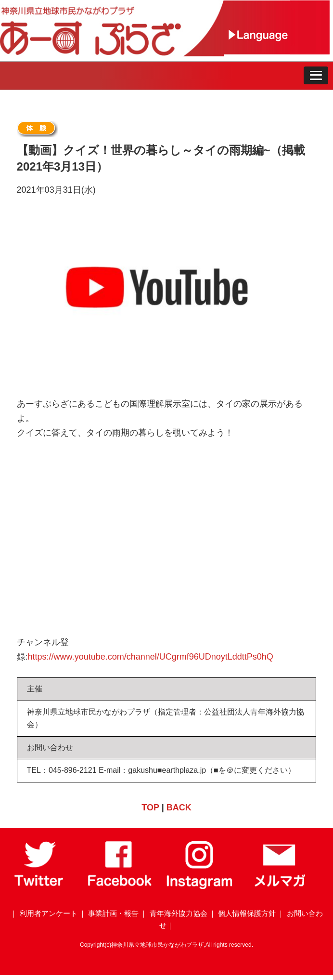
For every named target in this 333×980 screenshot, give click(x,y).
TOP (150, 808)
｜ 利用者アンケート (44, 913)
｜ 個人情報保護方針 (242, 913)
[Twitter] (40, 887)
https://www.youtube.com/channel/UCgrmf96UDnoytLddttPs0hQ (151, 657)
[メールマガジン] (280, 887)
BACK (179, 808)
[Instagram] (200, 887)
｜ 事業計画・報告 (109, 913)
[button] (316, 76)
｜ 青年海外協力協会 (173, 913)
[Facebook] (120, 887)
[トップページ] (112, 53)
